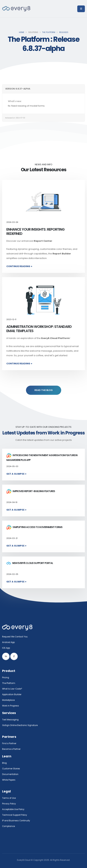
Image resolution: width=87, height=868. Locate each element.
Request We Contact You (15, 637)
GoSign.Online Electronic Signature (20, 725)
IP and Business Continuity (16, 821)
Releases (64, 32)
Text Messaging (10, 720)
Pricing (6, 678)
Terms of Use (9, 798)
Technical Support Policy (15, 815)
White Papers (9, 780)
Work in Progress (11, 706)
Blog (4, 763)
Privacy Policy (9, 804)
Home (22, 32)
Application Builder (12, 694)
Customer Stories (11, 769)
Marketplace (8, 700)
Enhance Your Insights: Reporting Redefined (35, 232)
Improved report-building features (31, 491)
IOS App (7, 648)
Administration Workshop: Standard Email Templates (39, 329)
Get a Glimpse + (16, 474)
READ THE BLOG (44, 390)
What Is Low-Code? (12, 689)
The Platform (49, 32)
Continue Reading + (19, 266)
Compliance (8, 826)
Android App (8, 642)
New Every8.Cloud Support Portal (30, 563)
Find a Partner (9, 743)
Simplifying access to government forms (34, 527)
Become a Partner (11, 749)
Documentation (10, 774)
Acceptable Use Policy (13, 809)
